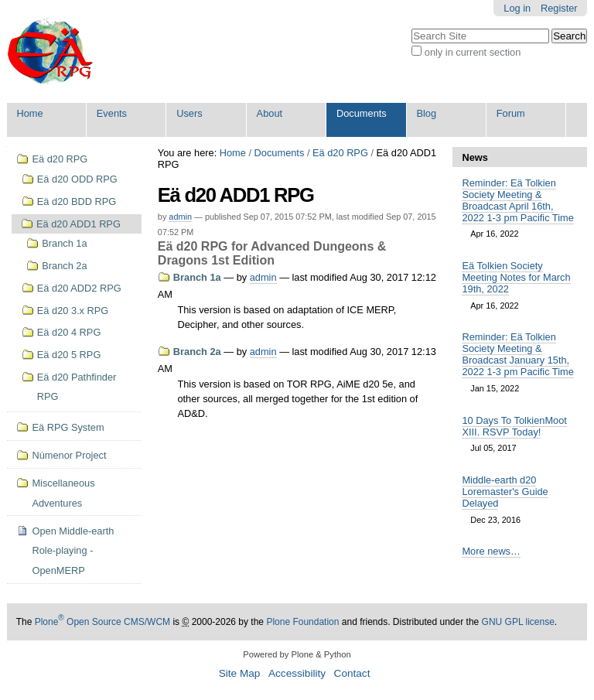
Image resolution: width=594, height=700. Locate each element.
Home (29, 113)
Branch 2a (197, 352)
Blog (426, 113)
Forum (511, 113)
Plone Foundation (302, 622)
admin (180, 217)
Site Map (240, 673)
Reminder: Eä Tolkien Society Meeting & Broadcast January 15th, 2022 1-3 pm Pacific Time (517, 354)
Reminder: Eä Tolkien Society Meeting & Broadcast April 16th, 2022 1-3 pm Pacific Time (517, 200)
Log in (517, 8)
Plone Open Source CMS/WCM (102, 622)
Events (112, 113)
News (475, 157)
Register (559, 8)
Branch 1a (197, 277)
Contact (352, 673)
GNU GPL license (518, 622)
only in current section (473, 52)
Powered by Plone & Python (297, 654)
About (270, 113)
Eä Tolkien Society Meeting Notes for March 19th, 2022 (516, 277)
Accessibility (297, 673)
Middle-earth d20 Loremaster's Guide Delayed (505, 492)
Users (189, 113)
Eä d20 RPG (340, 153)
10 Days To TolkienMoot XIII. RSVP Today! (514, 426)
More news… (491, 551)
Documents (362, 113)
